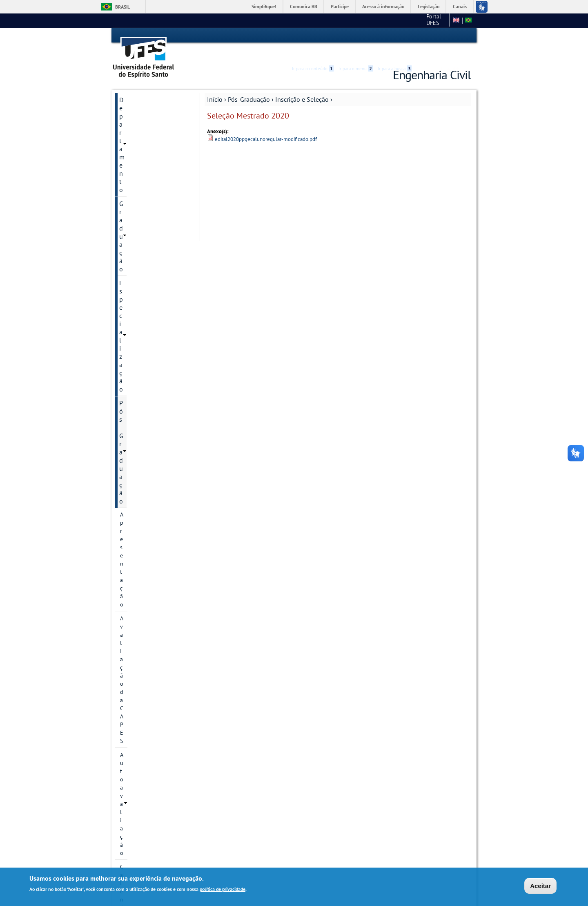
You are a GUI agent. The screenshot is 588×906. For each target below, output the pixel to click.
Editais (129, 747)
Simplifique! (264, 6)
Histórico (131, 196)
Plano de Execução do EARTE (148, 607)
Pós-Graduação (249, 85)
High (432, 36)
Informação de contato (148, 210)
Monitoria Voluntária (148, 789)
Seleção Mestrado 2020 (157, 456)
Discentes (132, 567)
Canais (460, 6)
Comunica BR (304, 6)
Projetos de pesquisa (146, 251)
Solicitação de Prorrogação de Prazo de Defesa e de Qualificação (154, 683)
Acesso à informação (383, 6)
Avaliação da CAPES (145, 154)
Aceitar (540, 886)
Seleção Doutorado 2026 (151, 333)
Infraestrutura (137, 553)
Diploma (130, 647)
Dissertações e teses (145, 539)
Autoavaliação (138, 168)
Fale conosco (431, 20)
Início (215, 85)
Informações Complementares (141, 585)
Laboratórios (137, 719)
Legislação (429, 6)
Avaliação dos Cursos (149, 733)
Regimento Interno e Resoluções (146, 629)
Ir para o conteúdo (313, 36)
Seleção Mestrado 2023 (157, 414)
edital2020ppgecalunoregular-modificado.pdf (266, 124)
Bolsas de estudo (149, 484)
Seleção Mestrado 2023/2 (149, 396)
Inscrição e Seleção (302, 85)
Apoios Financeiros (144, 705)
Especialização (140, 113)
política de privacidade (223, 889)
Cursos (128, 224)
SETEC (128, 803)
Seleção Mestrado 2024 (157, 365)
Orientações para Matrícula (154, 661)
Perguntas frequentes (154, 498)
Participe (340, 6)
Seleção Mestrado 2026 (157, 315)
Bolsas (128, 287)
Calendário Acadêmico (148, 182)
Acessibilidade (422, 36)
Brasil (122, 7)
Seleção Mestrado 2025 (157, 351)
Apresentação (137, 140)
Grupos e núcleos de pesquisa (146, 269)
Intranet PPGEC (134, 834)
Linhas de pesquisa (144, 237)
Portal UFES (375, 20)
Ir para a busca (395, 36)
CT (403, 20)
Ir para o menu (356, 36)
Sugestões (134, 761)
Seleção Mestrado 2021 (157, 442)
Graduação (134, 99)
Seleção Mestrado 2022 (157, 428)
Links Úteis (134, 775)
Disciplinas (134, 512)
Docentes (131, 526)
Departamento (139, 85)
